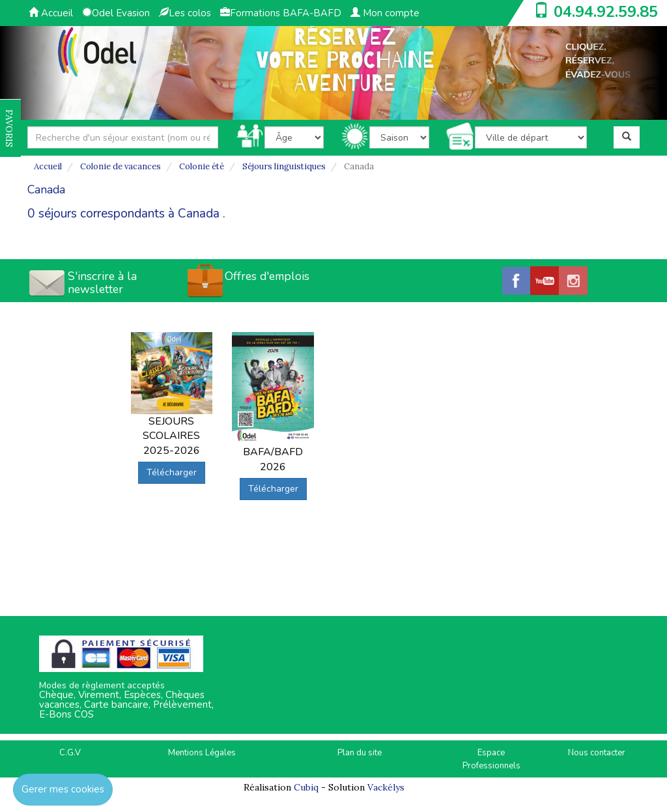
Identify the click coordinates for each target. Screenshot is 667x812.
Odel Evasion (116, 13)
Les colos (185, 13)
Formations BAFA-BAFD (281, 13)
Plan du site (360, 753)
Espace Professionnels (491, 760)
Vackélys (386, 787)
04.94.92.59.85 (606, 12)
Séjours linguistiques (284, 166)
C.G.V (70, 753)
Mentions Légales (202, 753)
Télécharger (172, 472)
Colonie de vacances (121, 166)
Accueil (51, 13)
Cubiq (306, 787)
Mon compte (385, 13)
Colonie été (202, 166)
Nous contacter (597, 753)
